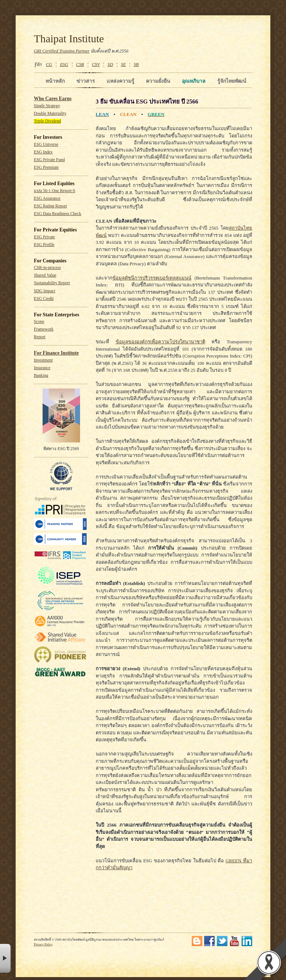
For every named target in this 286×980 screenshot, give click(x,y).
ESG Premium (46, 167)
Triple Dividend (47, 121)
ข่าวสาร (86, 81)
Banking (41, 376)
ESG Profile (44, 245)
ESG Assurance (47, 198)
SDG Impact (45, 291)
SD (110, 65)
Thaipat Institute (69, 39)
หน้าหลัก (55, 81)
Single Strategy (47, 106)
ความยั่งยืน (158, 81)
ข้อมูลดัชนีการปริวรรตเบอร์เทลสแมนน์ (152, 278)
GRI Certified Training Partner (62, 51)
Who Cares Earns (53, 99)
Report (40, 337)
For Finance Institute (56, 353)
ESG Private (44, 237)
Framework (44, 329)
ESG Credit (44, 299)
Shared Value (45, 275)
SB (136, 65)
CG (49, 65)
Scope (39, 322)
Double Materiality (50, 114)
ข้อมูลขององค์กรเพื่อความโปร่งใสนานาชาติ (160, 342)
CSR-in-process (47, 268)
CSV (96, 65)
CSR (80, 65)
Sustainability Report (52, 283)
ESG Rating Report (50, 206)
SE (123, 65)
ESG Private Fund (49, 160)
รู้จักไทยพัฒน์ (232, 81)
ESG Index (43, 152)
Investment (43, 360)
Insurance (42, 368)
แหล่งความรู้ (120, 81)
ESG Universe (46, 145)
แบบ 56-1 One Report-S (55, 191)
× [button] (5, 958)
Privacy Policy (43, 944)
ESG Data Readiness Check (57, 214)
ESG (64, 65)
